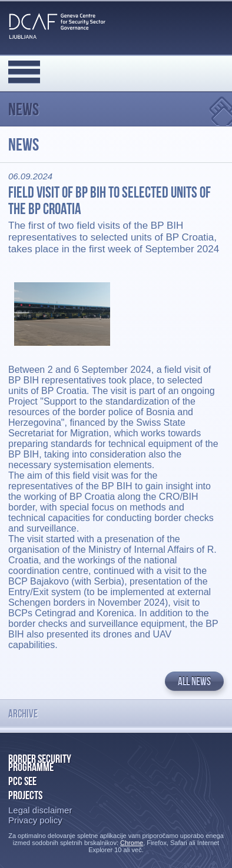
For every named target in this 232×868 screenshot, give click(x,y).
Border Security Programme (40, 763)
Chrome (132, 843)
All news (194, 681)
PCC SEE (22, 781)
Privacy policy (35, 820)
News (24, 109)
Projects (25, 795)
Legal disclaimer (40, 810)
